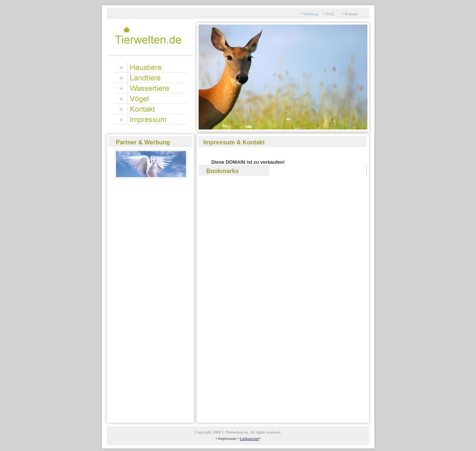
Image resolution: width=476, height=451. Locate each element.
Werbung (311, 14)
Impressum (228, 438)
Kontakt (351, 14)
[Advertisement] (138, 298)
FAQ (330, 14)
